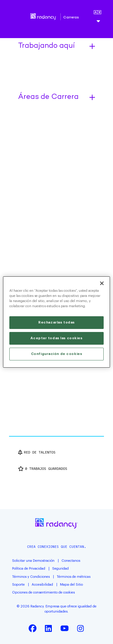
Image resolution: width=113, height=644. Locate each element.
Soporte (18, 585)
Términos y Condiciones (31, 577)
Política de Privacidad (29, 569)
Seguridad (60, 569)
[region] (56, 322)
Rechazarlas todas (56, 322)
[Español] (97, 18)
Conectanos (71, 561)
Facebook (33, 628)
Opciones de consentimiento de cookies (43, 592)
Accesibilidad (42, 585)
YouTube (64, 628)
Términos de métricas (74, 577)
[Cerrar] (102, 283)
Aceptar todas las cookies (56, 338)
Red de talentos (40, 452)
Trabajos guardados (46, 469)
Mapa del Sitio (71, 585)
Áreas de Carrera (48, 97)
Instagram (80, 628)
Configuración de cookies (57, 354)
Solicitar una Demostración (33, 561)
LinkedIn (49, 628)
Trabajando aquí (46, 46)
